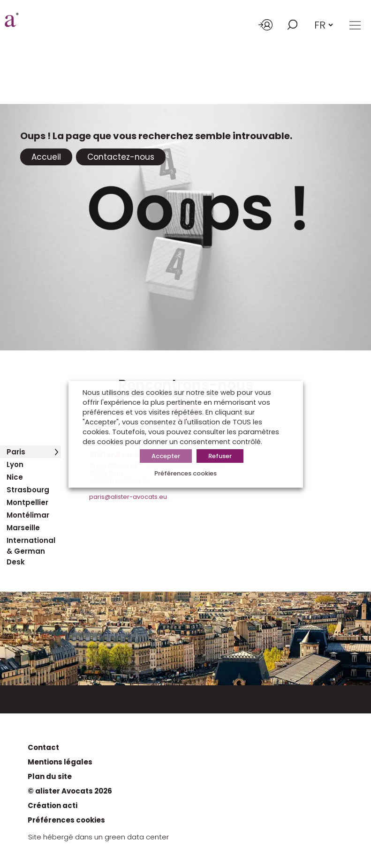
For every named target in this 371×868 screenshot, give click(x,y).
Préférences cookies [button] (185, 473)
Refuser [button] (220, 456)
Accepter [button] (166, 456)
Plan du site (50, 776)
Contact (43, 747)
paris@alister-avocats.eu (128, 497)
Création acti (53, 805)
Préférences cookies (66, 820)
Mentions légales (60, 762)
